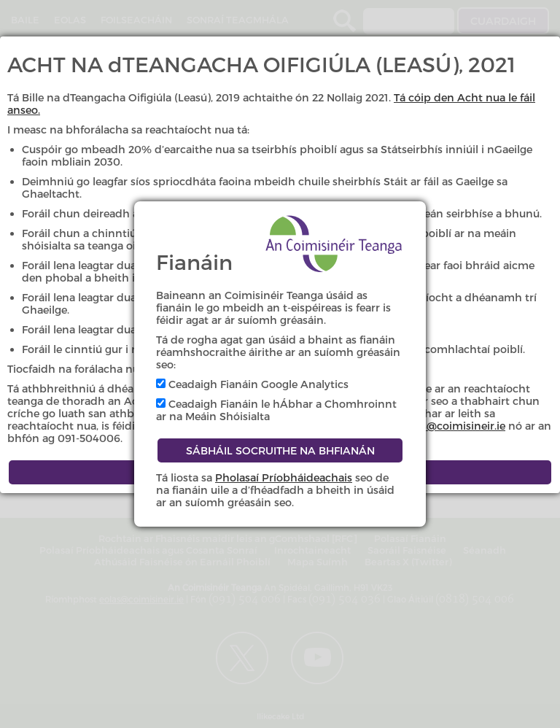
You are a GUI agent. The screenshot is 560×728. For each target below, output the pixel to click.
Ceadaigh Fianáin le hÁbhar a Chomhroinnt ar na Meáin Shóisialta (276, 410)
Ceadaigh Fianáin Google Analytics (252, 384)
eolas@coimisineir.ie (453, 426)
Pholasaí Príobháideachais (284, 477)
